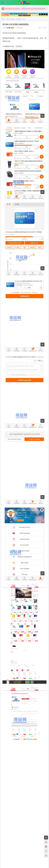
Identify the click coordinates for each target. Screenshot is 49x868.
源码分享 (13, 19)
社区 (8, 19)
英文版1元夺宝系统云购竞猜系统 (16, 24)
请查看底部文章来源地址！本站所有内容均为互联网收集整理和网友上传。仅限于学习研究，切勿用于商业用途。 (24, 9)
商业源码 (19, 19)
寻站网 (5, 28)
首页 (3, 19)
